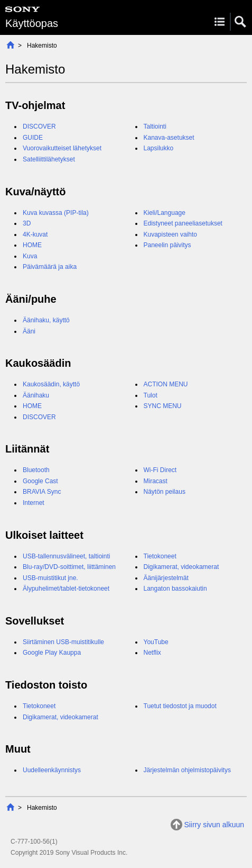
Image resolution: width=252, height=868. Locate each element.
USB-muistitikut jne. (50, 578)
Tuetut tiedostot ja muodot (180, 706)
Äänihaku (36, 395)
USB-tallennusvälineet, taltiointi (66, 556)
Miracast (156, 481)
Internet (34, 503)
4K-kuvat (35, 234)
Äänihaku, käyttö (46, 320)
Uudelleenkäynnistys (52, 770)
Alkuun (10, 45)
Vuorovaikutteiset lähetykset (62, 148)
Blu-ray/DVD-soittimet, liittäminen (69, 567)
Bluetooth (36, 470)
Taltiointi (155, 126)
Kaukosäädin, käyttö (51, 384)
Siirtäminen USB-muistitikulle (63, 642)
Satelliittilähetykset (49, 159)
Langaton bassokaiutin (175, 589)
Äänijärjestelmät (166, 578)
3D (27, 223)
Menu (220, 22)
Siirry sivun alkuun (214, 825)
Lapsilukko (159, 148)
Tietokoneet (160, 556)
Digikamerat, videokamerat (181, 567)
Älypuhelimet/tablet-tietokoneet (66, 589)
